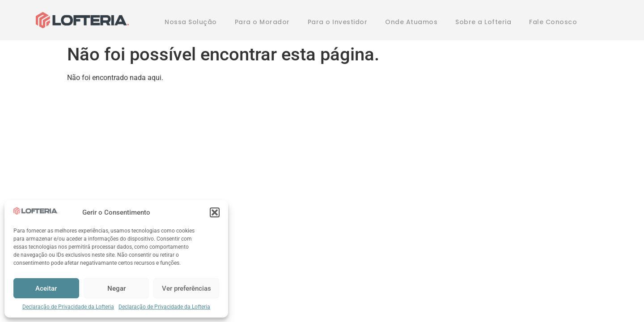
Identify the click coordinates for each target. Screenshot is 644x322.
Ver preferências (186, 288)
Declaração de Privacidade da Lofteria (68, 307)
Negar (117, 288)
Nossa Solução (191, 22)
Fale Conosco (553, 22)
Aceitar (46, 288)
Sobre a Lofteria (483, 22)
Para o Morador (262, 22)
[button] (215, 212)
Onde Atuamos (411, 22)
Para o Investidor (338, 22)
